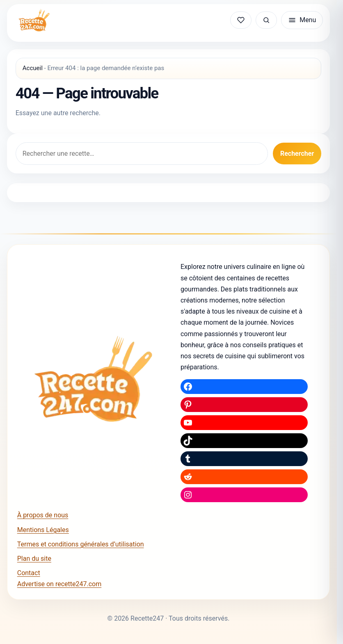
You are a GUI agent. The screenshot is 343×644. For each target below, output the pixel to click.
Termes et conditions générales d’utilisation (81, 544)
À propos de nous (43, 515)
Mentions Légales (43, 530)
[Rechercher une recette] (266, 20)
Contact (29, 573)
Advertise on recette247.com (59, 584)
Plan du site (34, 559)
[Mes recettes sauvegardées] (241, 20)
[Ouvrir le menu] (302, 20)
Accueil (33, 68)
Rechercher (297, 154)
